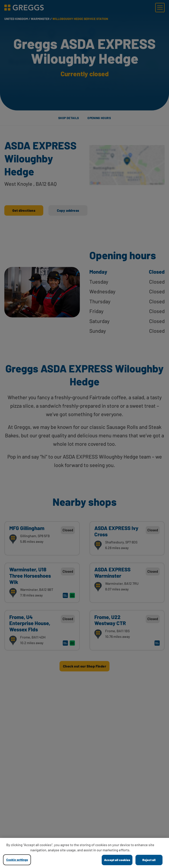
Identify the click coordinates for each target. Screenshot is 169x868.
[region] (84, 853)
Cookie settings (17, 860)
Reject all (149, 860)
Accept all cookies (117, 860)
